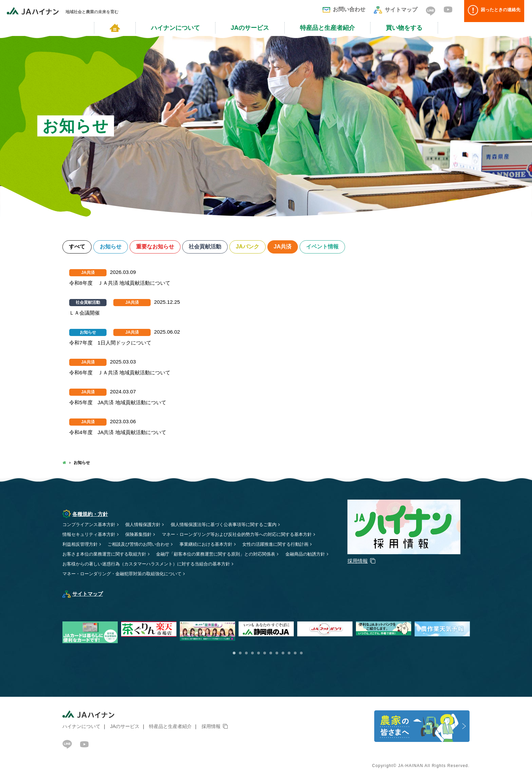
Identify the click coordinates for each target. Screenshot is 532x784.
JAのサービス (250, 28)
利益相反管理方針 (81, 545)
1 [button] (234, 654)
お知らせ (112, 247)
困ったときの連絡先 (496, 11)
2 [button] (240, 654)
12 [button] (301, 654)
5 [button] (259, 654)
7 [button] (271, 654)
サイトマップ (396, 10)
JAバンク (255, 247)
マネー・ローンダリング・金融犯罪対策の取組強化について (127, 574)
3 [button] (246, 654)
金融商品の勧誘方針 (84, 564)
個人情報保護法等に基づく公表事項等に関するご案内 (234, 525)
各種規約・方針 (86, 515)
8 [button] (277, 654)
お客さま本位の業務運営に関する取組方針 (108, 555)
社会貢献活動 (211, 247)
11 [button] (295, 654)
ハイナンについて (175, 28)
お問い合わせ (344, 9)
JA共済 (291, 247)
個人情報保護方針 (148, 525)
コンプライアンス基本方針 (91, 525)
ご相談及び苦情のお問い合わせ (144, 545)
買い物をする (404, 28)
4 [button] (252, 654)
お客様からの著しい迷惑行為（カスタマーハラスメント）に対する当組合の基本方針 (205, 564)
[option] (268, 630)
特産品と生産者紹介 (327, 28)
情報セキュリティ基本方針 (91, 535)
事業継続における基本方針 (215, 545)
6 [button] (265, 654)
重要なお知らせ (159, 247)
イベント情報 (332, 247)
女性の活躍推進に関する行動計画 (289, 545)
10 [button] (289, 654)
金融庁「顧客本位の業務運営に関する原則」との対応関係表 (227, 555)
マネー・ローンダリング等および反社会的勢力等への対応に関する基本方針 (249, 535)
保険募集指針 (144, 535)
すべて (78, 247)
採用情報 (211, 727)
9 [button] (283, 654)
